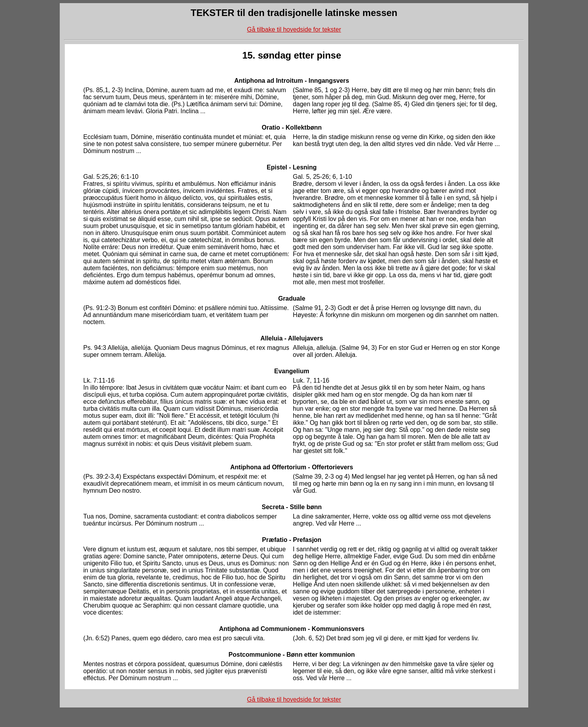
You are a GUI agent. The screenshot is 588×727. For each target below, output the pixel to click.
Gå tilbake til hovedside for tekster (294, 29)
